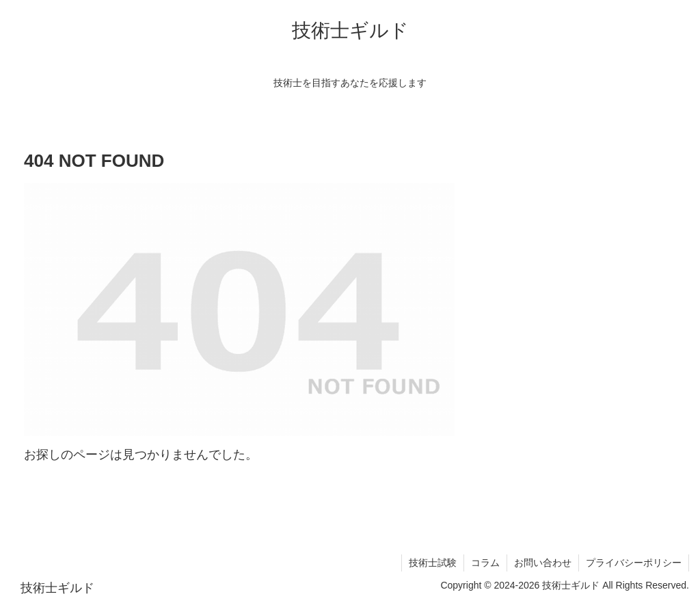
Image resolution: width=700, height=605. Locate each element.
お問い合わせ (543, 563)
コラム (485, 563)
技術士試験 (433, 563)
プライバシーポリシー (634, 563)
